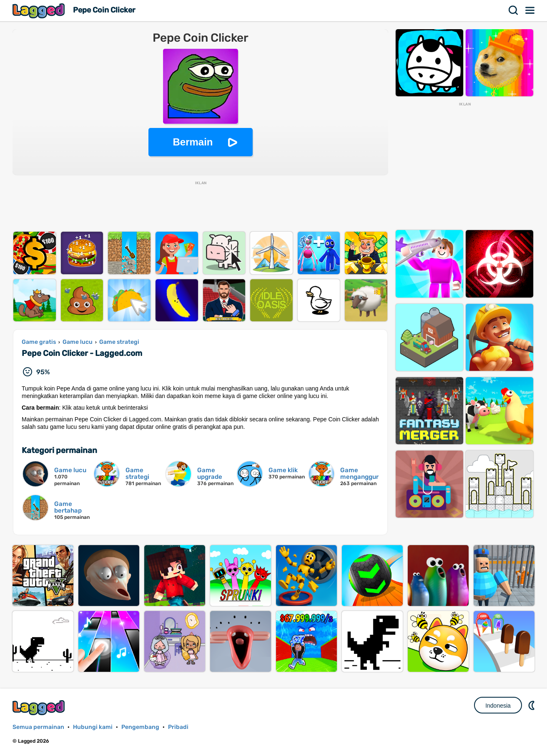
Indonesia (498, 706)
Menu (530, 10)
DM (532, 705)
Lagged (40, 11)
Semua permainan (38, 727)
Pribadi (178, 727)
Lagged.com (40, 707)
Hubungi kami (93, 727)
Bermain (193, 142)
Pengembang (140, 727)
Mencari (514, 10)
